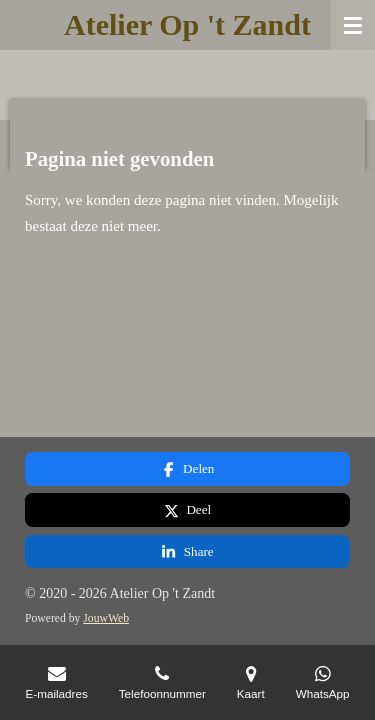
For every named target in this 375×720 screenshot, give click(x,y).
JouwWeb (106, 618)
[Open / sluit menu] (353, 25)
